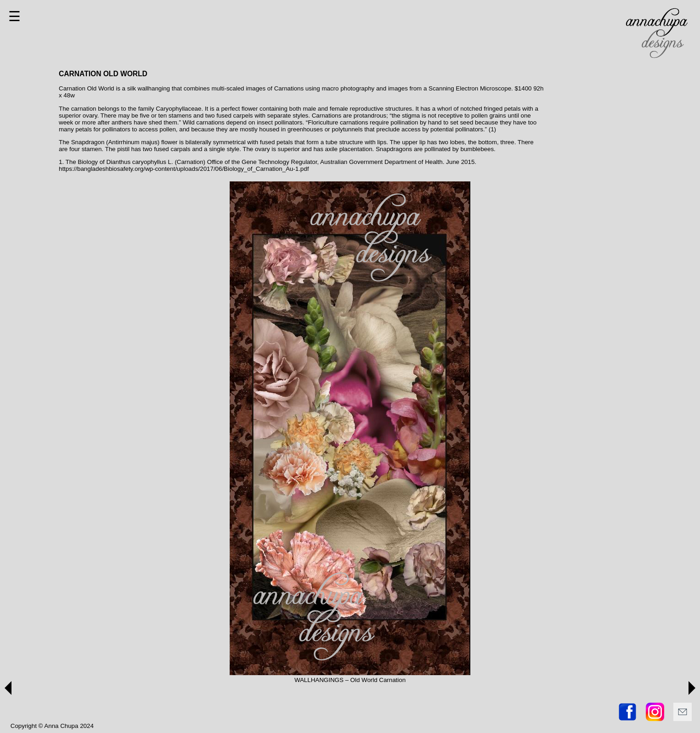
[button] (8, 688)
